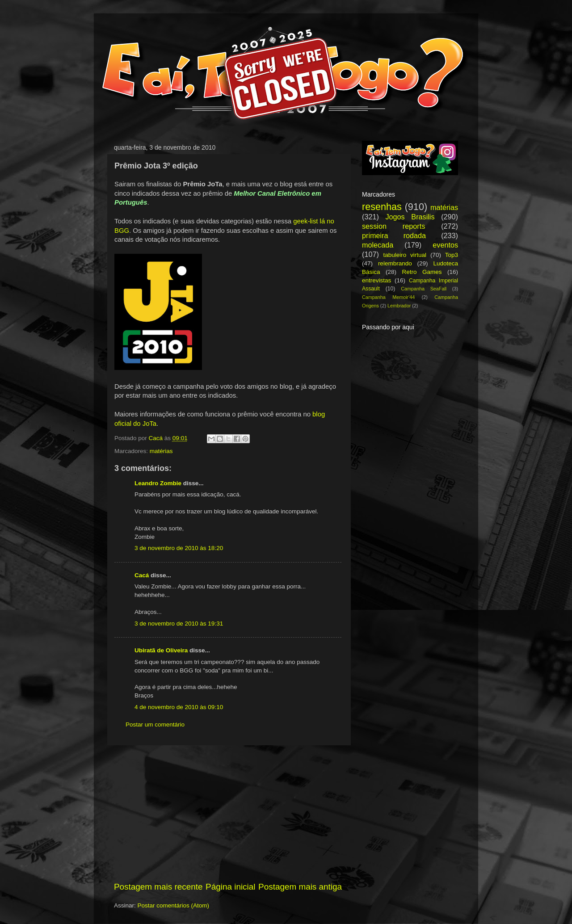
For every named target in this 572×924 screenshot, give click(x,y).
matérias (161, 451)
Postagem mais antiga (300, 887)
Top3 (452, 255)
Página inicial (230, 887)
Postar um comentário (155, 724)
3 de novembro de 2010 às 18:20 (179, 548)
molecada (378, 245)
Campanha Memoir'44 (388, 297)
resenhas (382, 207)
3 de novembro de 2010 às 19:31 (179, 624)
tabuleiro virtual (405, 255)
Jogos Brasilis (410, 217)
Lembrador (399, 306)
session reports (393, 226)
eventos (445, 245)
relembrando (395, 263)
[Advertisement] (228, 813)
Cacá (142, 575)
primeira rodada (394, 235)
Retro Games (422, 272)
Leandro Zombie (158, 483)
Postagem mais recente (158, 887)
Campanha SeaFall (424, 289)
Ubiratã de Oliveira (161, 650)
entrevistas (376, 280)
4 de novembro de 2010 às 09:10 (179, 707)
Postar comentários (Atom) (174, 905)
